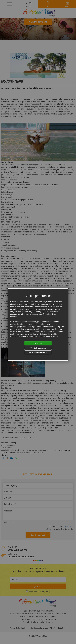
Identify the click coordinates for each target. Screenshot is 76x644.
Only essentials (38, 348)
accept (38, 343)
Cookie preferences (38, 353)
